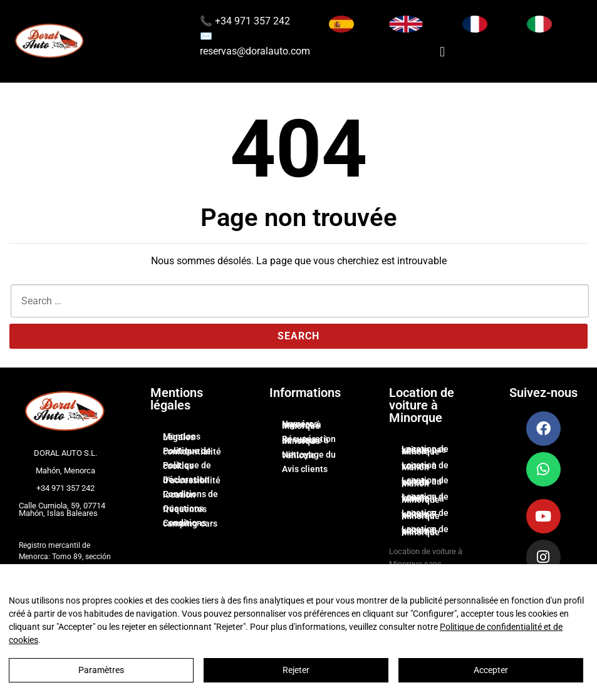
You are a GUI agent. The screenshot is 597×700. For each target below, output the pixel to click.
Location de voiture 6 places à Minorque (425, 531)
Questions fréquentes (185, 509)
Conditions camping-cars (190, 523)
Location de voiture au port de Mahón (425, 482)
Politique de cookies (187, 466)
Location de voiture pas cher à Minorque (425, 450)
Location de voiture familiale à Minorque (425, 498)
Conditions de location (190, 495)
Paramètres (101, 670)
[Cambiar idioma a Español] (341, 24)
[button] (442, 52)
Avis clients (305, 469)
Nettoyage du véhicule (309, 455)
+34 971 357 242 (251, 21)
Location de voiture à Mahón (425, 466)
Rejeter (296, 670)
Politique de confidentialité (192, 451)
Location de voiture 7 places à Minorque (425, 514)
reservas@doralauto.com (255, 51)
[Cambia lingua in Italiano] (539, 24)
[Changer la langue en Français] (475, 24)
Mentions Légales (182, 437)
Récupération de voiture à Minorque (309, 440)
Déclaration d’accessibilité (192, 480)
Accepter (491, 670)
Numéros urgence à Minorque (302, 425)
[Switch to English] (406, 24)
